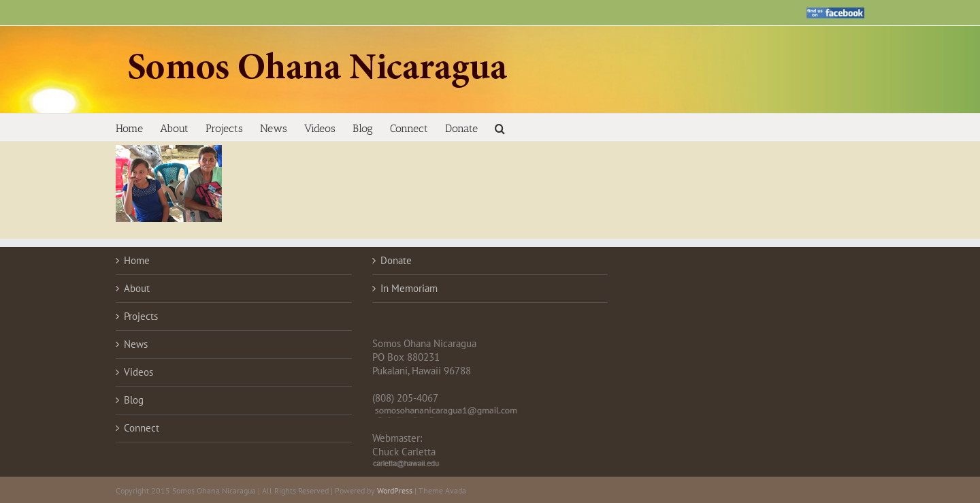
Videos (138, 372)
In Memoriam (409, 288)
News (136, 344)
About (137, 288)
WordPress (395, 490)
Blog (134, 400)
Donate (396, 260)
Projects (141, 316)
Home (137, 260)
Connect (142, 428)
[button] (500, 127)
